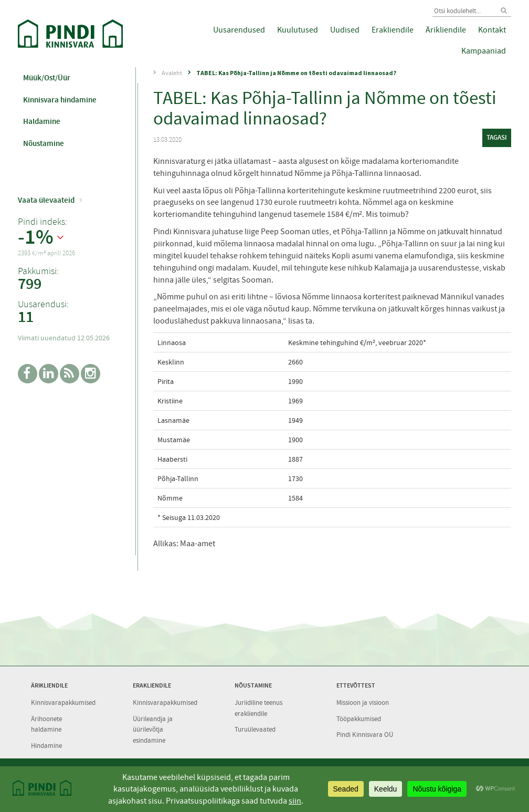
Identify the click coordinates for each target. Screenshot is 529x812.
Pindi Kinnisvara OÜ (365, 735)
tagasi (497, 137)
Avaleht (172, 73)
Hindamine (46, 746)
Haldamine (42, 121)
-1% (36, 237)
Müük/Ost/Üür (47, 78)
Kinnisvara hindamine (60, 100)
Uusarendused (239, 30)
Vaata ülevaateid (46, 200)
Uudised (345, 30)
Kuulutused (298, 30)
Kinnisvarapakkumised (63, 702)
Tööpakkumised (359, 719)
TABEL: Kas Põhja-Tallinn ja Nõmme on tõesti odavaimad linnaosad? (296, 73)
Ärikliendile (446, 30)
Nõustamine (44, 143)
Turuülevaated (255, 729)
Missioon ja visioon (363, 702)
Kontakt (492, 30)
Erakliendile (393, 30)
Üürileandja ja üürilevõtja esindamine (153, 730)
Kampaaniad (484, 51)
